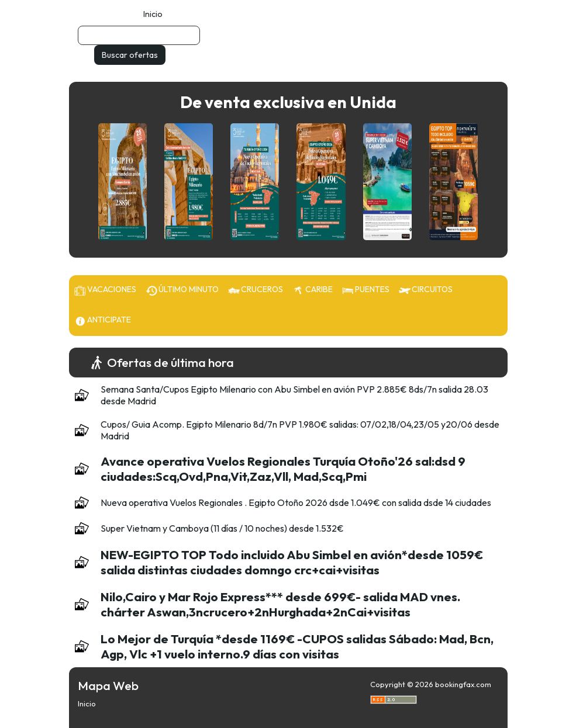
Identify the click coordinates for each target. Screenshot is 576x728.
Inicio (153, 14)
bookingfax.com (463, 684)
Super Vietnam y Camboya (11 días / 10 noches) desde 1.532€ (222, 528)
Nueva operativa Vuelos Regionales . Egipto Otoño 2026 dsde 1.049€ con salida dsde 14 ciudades (296, 502)
